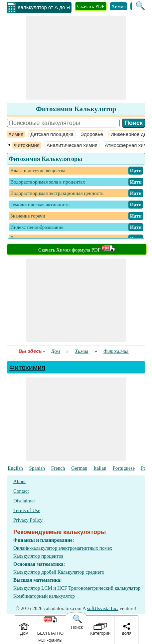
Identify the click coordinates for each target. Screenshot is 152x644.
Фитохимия (27, 145)
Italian (100, 468)
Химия (119, 6)
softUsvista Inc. (103, 608)
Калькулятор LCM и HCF (40, 588)
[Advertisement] (76, 58)
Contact (21, 491)
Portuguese (124, 468)
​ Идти (136, 171)
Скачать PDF (91, 6)
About (20, 481)
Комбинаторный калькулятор (44, 596)
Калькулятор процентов (38, 556)
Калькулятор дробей (35, 572)
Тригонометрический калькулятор (104, 588)
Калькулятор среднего (81, 572)
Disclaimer (24, 501)
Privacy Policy (28, 520)
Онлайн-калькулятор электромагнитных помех (63, 548)
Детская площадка (52, 134)
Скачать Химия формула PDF (77, 250)
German (79, 468)
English (15, 468)
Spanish (37, 468)
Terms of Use (27, 510)
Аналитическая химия (72, 145)
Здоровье (92, 134)
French (58, 468)
